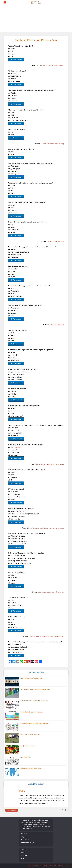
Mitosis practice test (57, 325)
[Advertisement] (36, 19)
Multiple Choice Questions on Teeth (31, 768)
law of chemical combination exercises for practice (46, 528)
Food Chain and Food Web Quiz (30, 735)
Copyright (24, 856)
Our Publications (26, 840)
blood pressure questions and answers (50, 464)
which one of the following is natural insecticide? (47, 636)
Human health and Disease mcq (52, 144)
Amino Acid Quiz (25, 757)
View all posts (12, 810)
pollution (18, 447)
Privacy (23, 852)
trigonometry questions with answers (51, 592)
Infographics (25, 837)
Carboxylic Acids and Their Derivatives (32, 712)
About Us (24, 849)
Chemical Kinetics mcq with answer (51, 66)
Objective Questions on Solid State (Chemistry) (34, 723)
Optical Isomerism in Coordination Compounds (34, 701)
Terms (23, 859)
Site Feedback (25, 834)
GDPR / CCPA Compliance (29, 843)
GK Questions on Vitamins (28, 746)
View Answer (17, 60)
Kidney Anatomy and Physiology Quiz (31, 678)
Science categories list (56, 241)
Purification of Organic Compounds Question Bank (35, 689)
